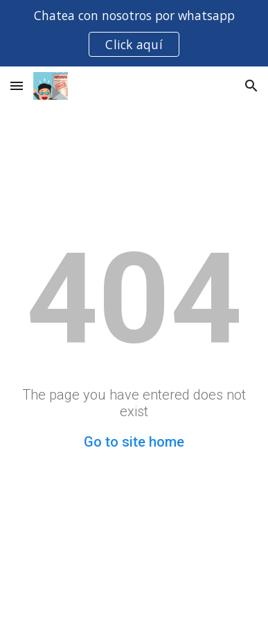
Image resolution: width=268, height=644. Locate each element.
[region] (134, 33)
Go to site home (134, 442)
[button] (17, 86)
